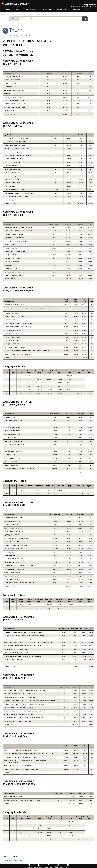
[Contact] (29, 866)
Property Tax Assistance (21, 35)
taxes (13, 30)
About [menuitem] (88, 9)
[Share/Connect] (39, 866)
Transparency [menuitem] (31, 9)
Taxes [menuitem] (17, 9)
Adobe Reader (8, 861)
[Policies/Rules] (58, 866)
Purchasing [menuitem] (61, 9)
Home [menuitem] (8, 9)
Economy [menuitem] (46, 9)
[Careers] (68, 866)
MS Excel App (18, 861)
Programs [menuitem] (75, 9)
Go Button (85, 19)
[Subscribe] (48, 866)
